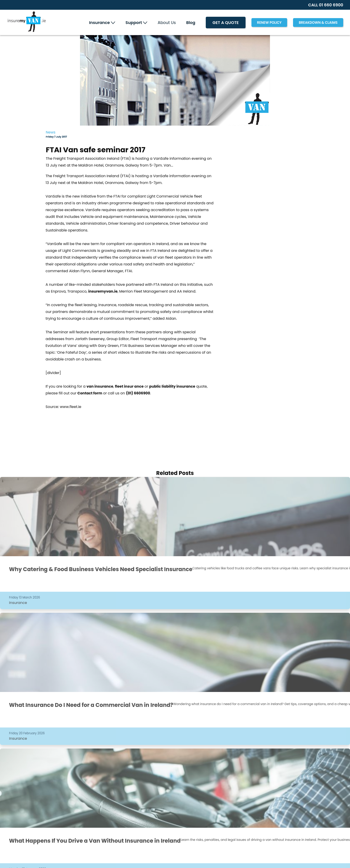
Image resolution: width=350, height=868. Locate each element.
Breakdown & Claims (318, 23)
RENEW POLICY (269, 23)
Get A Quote (226, 23)
